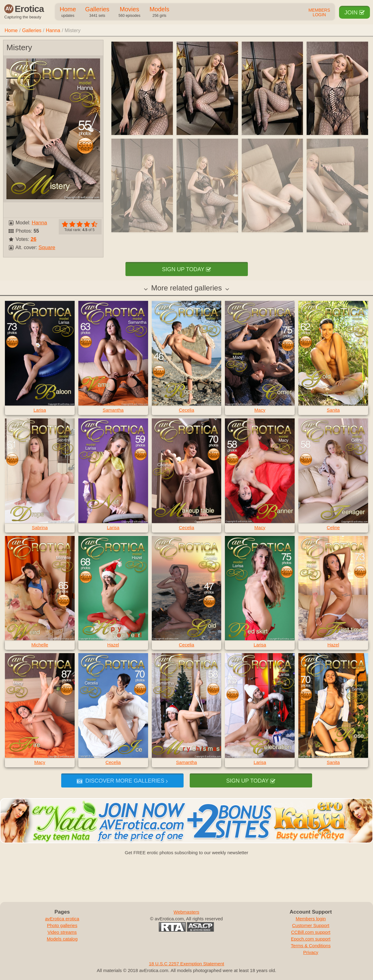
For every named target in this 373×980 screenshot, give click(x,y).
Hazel (113, 645)
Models (159, 12)
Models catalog (62, 939)
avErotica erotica (62, 919)
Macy (260, 410)
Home (68, 12)
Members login (311, 919)
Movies (129, 12)
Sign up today (186, 269)
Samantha (113, 410)
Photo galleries (62, 925)
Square (47, 247)
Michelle (40, 645)
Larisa (40, 410)
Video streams (62, 932)
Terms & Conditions (311, 946)
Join (354, 12)
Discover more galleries (122, 781)
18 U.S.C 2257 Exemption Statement (187, 964)
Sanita (333, 410)
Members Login (319, 13)
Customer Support (311, 925)
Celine (333, 527)
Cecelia (186, 410)
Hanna (53, 30)
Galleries (97, 12)
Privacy (311, 952)
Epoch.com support (311, 939)
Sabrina (40, 527)
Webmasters (186, 912)
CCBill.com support (311, 932)
